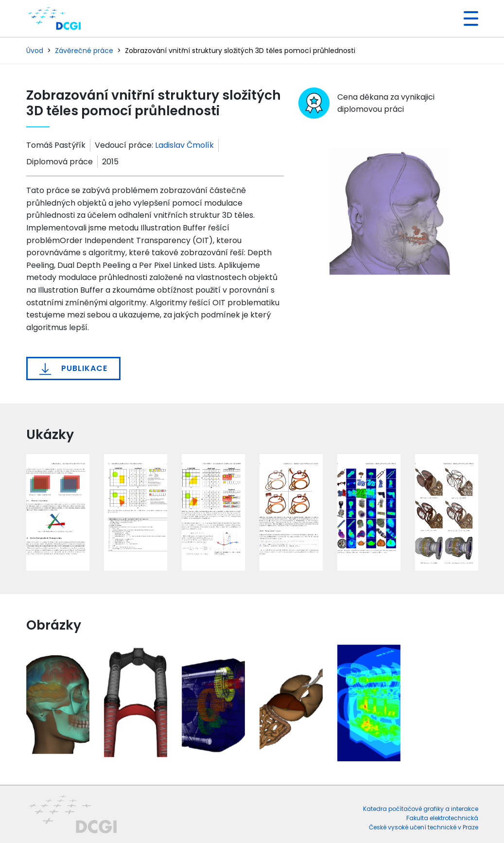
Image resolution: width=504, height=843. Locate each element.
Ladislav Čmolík (184, 145)
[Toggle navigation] (467, 18)
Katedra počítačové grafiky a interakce (421, 809)
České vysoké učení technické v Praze (424, 827)
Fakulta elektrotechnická (442, 818)
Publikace (73, 369)
